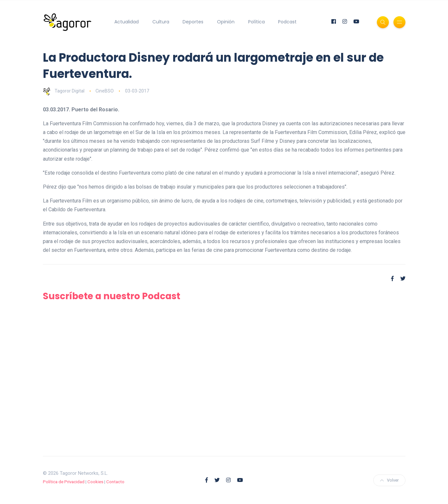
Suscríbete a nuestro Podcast (113, 296)
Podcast (287, 22)
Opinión (226, 22)
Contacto (115, 481)
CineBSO (105, 91)
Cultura (161, 22)
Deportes (193, 22)
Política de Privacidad (64, 481)
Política (256, 22)
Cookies (95, 481)
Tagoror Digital (64, 91)
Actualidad (127, 22)
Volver (389, 480)
